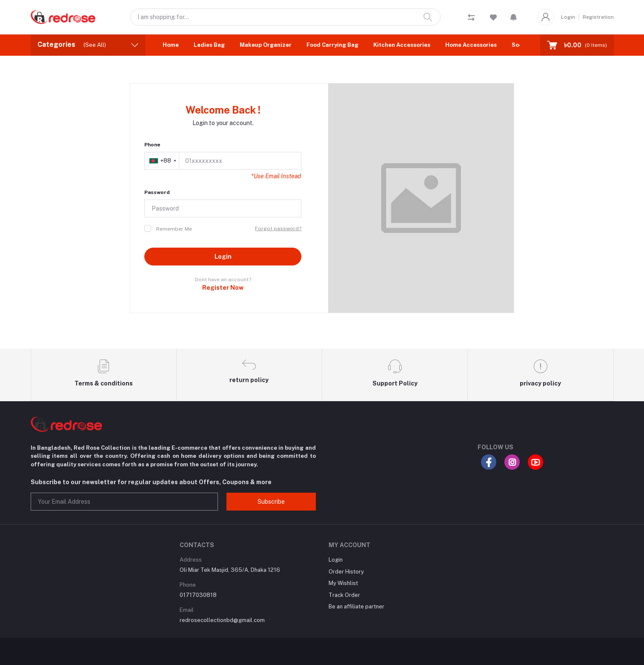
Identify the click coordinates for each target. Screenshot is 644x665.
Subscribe (271, 502)
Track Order (344, 595)
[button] (514, 17)
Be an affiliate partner (356, 606)
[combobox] (163, 161)
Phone (152, 145)
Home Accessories (471, 45)
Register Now (223, 288)
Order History (346, 572)
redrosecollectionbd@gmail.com (222, 620)
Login (568, 17)
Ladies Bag (209, 45)
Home (171, 45)
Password (157, 192)
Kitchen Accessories (402, 45)
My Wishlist (343, 583)
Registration (598, 17)
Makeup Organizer (266, 45)
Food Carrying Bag (332, 45)
